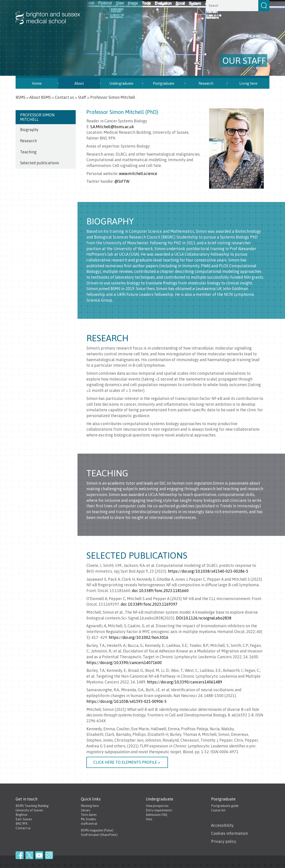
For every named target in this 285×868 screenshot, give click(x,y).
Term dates (89, 815)
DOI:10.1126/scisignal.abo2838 (204, 618)
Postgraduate (164, 83)
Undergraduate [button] (121, 83)
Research (206, 83)
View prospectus (157, 806)
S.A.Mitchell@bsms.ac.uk (112, 127)
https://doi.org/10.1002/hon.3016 (138, 637)
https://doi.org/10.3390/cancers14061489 (185, 682)
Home (37, 83)
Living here (248, 83)
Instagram (49, 855)
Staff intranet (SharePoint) (99, 835)
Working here (90, 806)
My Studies (88, 819)
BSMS (20, 97)
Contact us (64, 97)
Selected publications (40, 163)
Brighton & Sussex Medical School (52, 13)
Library (86, 810)
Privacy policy (224, 841)
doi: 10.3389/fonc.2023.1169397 (149, 604)
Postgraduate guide (225, 806)
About (79, 83)
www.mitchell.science (138, 174)
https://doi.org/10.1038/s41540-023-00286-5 (208, 571)
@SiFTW (122, 181)
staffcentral (89, 824)
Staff (82, 97)
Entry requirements (159, 810)
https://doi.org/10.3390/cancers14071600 (124, 663)
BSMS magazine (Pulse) (97, 830)
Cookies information (229, 833)
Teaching (28, 152)
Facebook (20, 855)
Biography (29, 130)
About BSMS (40, 97)
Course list (218, 810)
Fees (149, 819)
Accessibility (222, 825)
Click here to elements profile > (127, 762)
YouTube (39, 855)
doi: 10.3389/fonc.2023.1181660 (160, 591)
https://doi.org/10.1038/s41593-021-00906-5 (126, 701)
